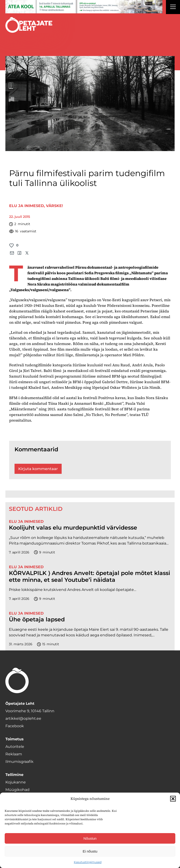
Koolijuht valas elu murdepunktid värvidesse (73, 528)
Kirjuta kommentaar (38, 469)
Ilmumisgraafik (19, 762)
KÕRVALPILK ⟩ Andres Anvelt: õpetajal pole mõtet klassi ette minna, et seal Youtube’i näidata (90, 577)
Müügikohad (17, 790)
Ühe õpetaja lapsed (37, 619)
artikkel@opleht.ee (23, 718)
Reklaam (14, 754)
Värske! (54, 206)
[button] (173, 799)
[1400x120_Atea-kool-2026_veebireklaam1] (84, 7)
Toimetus (15, 739)
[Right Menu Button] (173, 7)
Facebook (15, 726)
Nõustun (90, 838)
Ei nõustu (90, 851)
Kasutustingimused (88, 862)
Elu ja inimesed (26, 206)
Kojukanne (16, 782)
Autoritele (15, 747)
